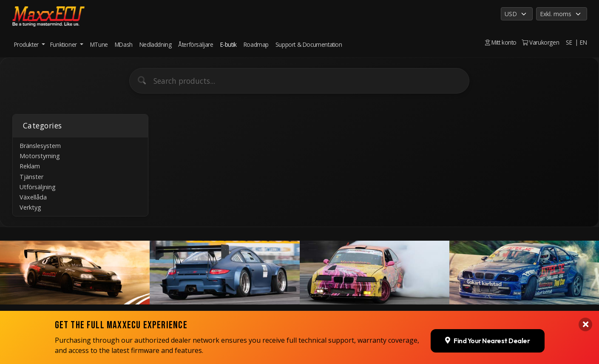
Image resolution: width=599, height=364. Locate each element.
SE (569, 42)
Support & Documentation (309, 44)
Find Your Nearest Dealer (487, 332)
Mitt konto (501, 42)
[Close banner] (585, 316)
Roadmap (256, 44)
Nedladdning (156, 44)
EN (583, 42)
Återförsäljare (196, 44)
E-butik (229, 44)
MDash (124, 44)
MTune (99, 44)
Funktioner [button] (64, 44)
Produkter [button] (27, 44)
